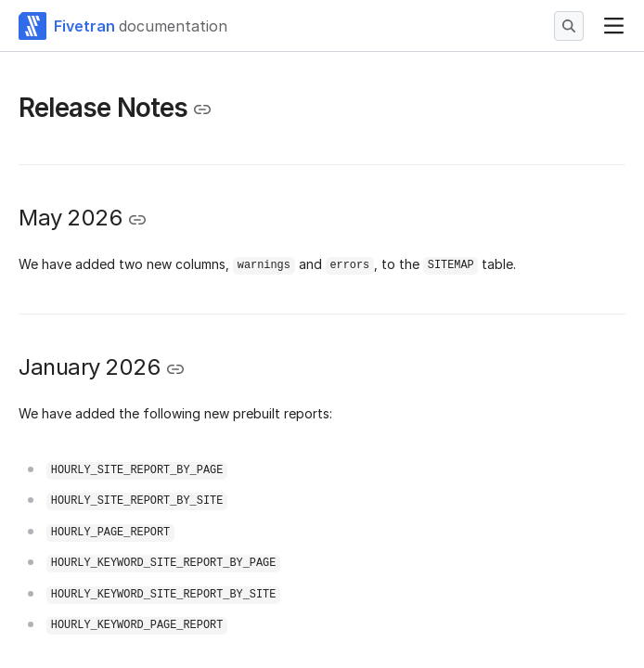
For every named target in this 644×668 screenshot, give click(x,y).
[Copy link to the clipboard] (202, 109)
